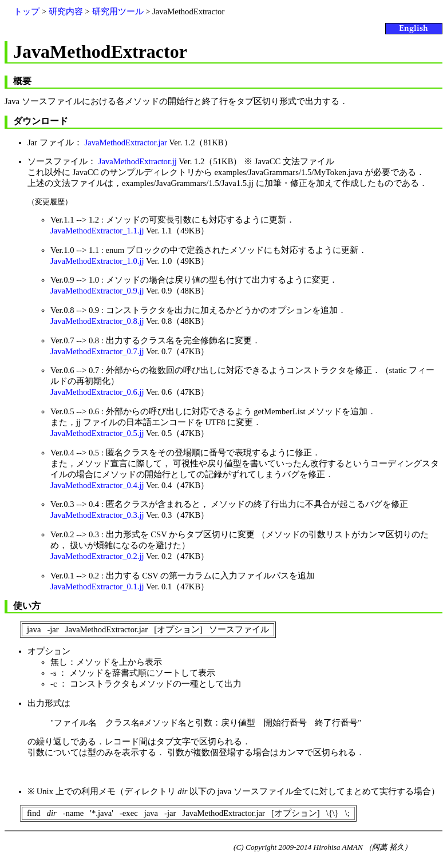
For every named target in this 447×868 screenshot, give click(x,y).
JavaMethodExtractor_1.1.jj (97, 231)
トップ (27, 11)
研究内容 (66, 11)
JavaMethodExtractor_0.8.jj (97, 321)
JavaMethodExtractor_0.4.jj (97, 485)
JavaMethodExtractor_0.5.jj (97, 433)
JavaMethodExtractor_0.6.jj (97, 392)
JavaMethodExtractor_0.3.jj (97, 515)
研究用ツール (118, 11)
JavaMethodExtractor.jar (125, 142)
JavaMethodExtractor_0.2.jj (97, 556)
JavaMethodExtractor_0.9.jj (97, 291)
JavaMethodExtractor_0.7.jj (97, 351)
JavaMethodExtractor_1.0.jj (97, 261)
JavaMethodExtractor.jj (138, 161)
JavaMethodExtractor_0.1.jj (97, 586)
